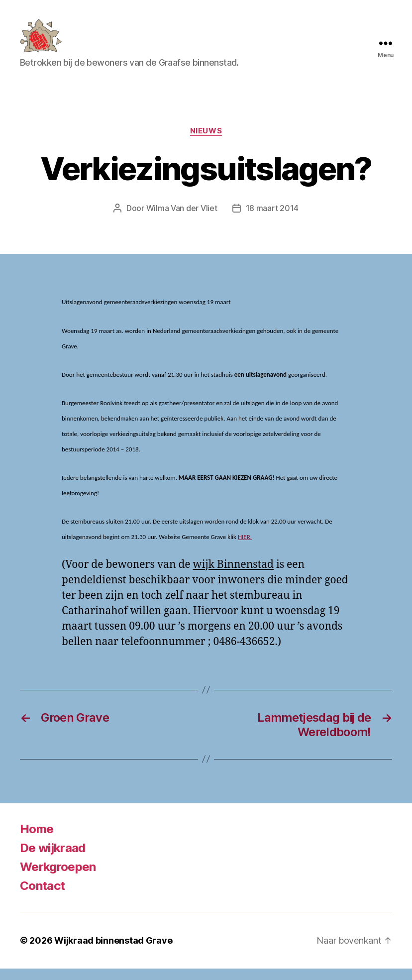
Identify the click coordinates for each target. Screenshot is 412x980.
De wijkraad (53, 859)
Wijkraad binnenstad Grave (113, 952)
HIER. (245, 549)
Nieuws (206, 142)
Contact (42, 897)
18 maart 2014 (272, 220)
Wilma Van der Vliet (182, 220)
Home (37, 840)
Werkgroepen (58, 878)
